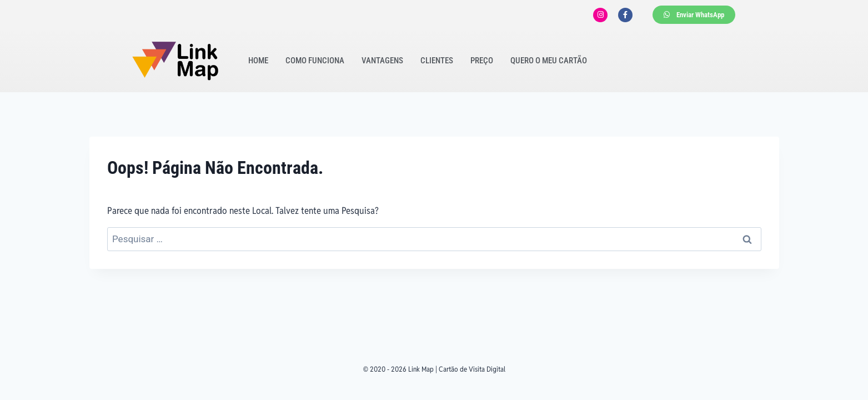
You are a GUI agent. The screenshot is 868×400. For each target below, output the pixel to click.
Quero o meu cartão (549, 61)
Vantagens (382, 61)
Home (258, 61)
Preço (482, 61)
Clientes (437, 61)
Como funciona (315, 61)
